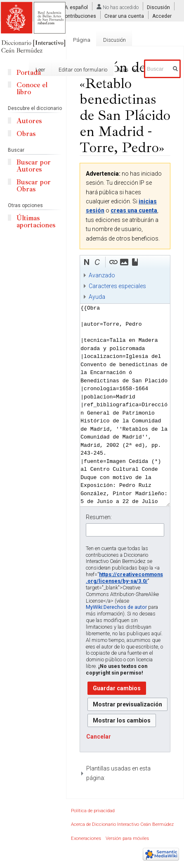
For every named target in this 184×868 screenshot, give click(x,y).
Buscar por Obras (34, 186)
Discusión (158, 7)
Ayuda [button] (97, 297)
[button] (87, 262)
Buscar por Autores (34, 166)
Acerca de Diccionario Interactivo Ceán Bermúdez (122, 824)
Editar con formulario (75, 70)
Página (82, 40)
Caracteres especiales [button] (117, 286)
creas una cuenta (134, 210)
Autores (29, 121)
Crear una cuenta (124, 16)
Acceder (162, 16)
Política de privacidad (93, 811)
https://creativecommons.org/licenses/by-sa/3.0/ (124, 578)
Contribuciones (79, 16)
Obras (26, 134)
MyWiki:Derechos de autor (116, 607)
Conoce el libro (32, 88)
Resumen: (99, 517)
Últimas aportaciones (36, 222)
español (79, 7)
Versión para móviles (127, 838)
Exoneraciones (86, 838)
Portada (29, 73)
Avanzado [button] (102, 275)
